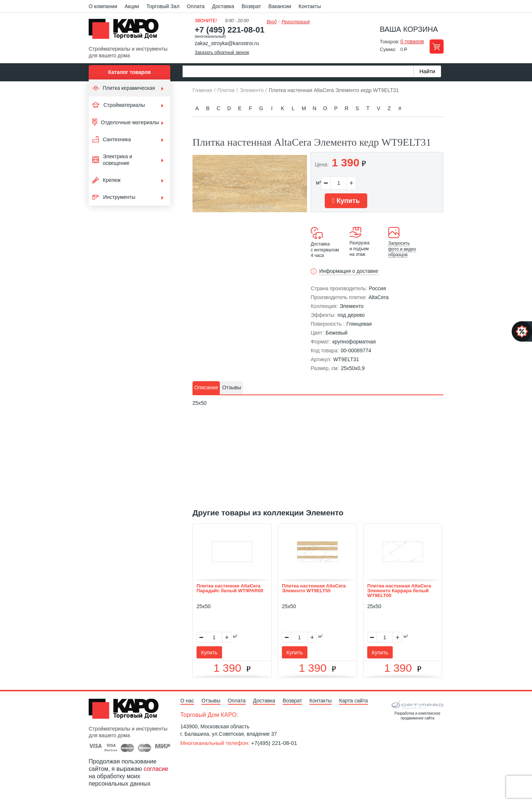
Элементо (352, 306)
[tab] (206, 388)
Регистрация (296, 22)
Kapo (126, 31)
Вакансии (280, 6)
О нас (187, 701)
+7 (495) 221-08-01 (230, 30)
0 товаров (412, 41)
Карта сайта (354, 701)
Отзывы (211, 701)
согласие (156, 769)
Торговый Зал (163, 6)
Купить (346, 201)
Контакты (310, 6)
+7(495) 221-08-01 (274, 743)
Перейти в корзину (436, 46)
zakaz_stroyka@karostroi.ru (227, 43)
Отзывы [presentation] (231, 387)
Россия (378, 288)
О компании (103, 6)
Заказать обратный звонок (222, 52)
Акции (132, 6)
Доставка (223, 6)
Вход (272, 22)
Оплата (196, 6)
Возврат (251, 6)
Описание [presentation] (206, 387)
